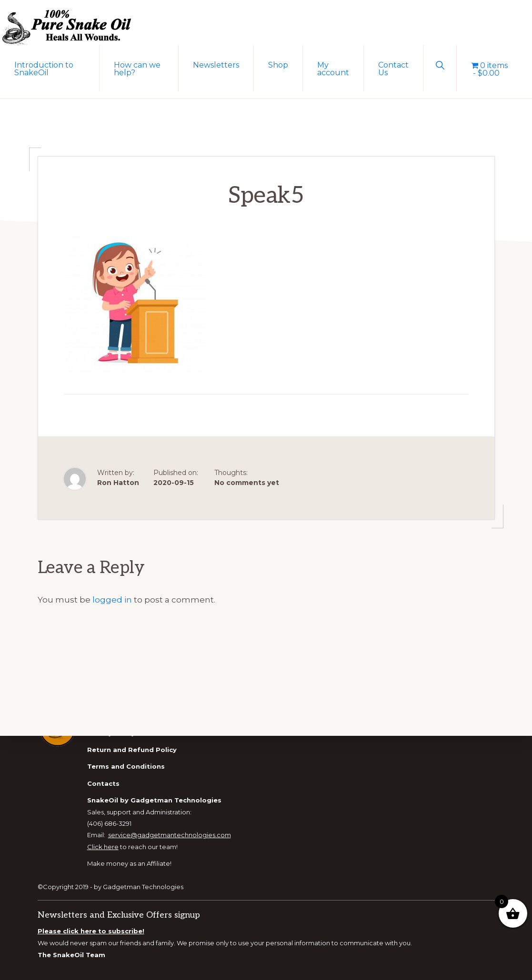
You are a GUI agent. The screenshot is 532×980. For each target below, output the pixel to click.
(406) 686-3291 (109, 823)
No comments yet (247, 483)
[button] (440, 64)
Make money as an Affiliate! (129, 863)
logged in (112, 600)
